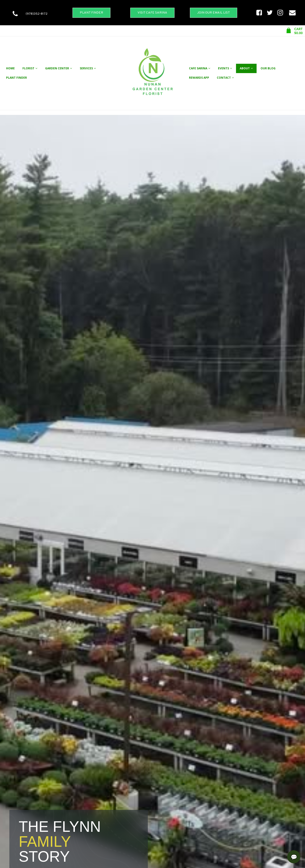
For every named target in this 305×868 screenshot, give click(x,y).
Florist (28, 68)
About (245, 68)
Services (86, 68)
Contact (224, 78)
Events (223, 68)
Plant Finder (16, 78)
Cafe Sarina (198, 68)
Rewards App (199, 78)
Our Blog (268, 68)
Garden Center (57, 68)
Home (10, 68)
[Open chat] (294, 857)
